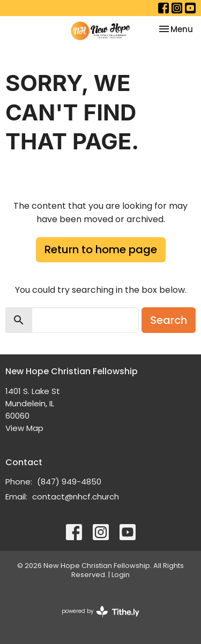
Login (121, 575)
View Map (24, 428)
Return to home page (101, 249)
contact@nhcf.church (76, 497)
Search (169, 320)
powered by (100, 612)
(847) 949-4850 (69, 482)
